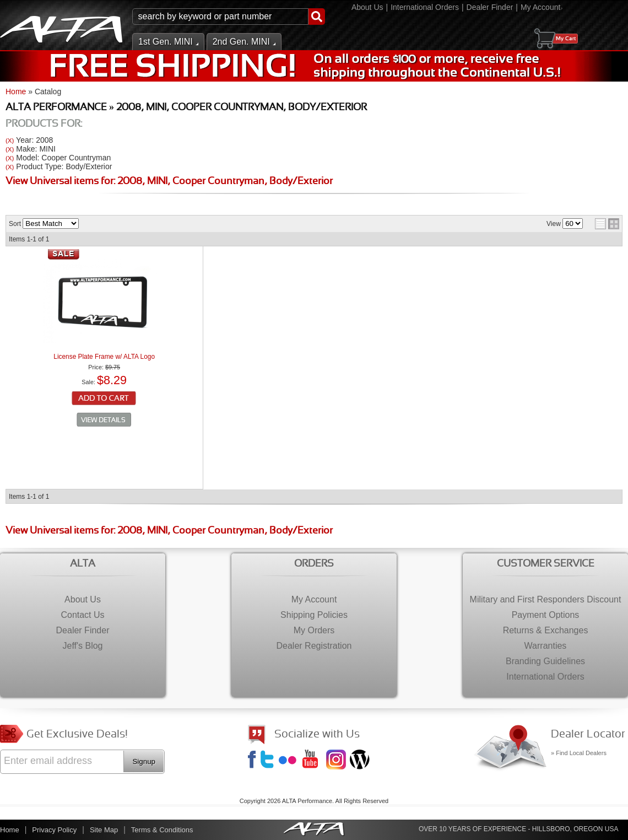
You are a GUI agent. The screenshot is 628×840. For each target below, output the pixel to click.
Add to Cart (104, 399)
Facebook (253, 761)
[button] (229, 17)
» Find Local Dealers (579, 753)
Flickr (290, 761)
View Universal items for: (169, 182)
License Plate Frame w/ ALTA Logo (104, 357)
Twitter (269, 761)
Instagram (337, 761)
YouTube (313, 761)
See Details (104, 420)
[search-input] (220, 17)
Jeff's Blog (361, 761)
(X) (10, 140)
